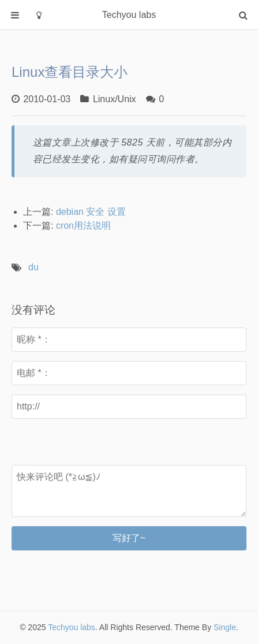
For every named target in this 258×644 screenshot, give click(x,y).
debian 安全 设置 (91, 212)
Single (225, 627)
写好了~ (129, 538)
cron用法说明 (83, 226)
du (33, 267)
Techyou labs (72, 627)
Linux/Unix (115, 99)
